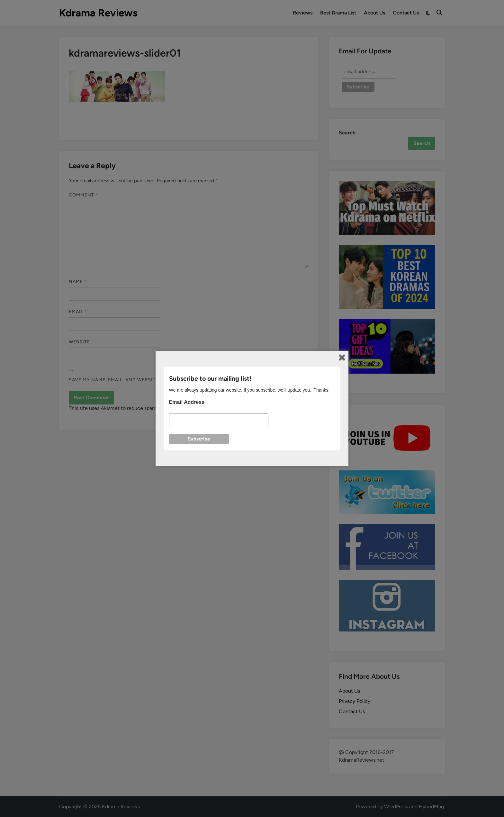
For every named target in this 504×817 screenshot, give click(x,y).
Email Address (187, 402)
